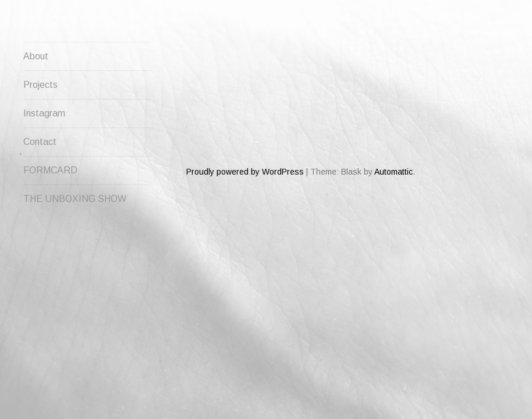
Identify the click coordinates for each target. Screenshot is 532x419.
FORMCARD (50, 170)
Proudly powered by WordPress (245, 130)
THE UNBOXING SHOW (75, 199)
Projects (40, 85)
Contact (40, 142)
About (36, 56)
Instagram (44, 113)
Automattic (393, 130)
